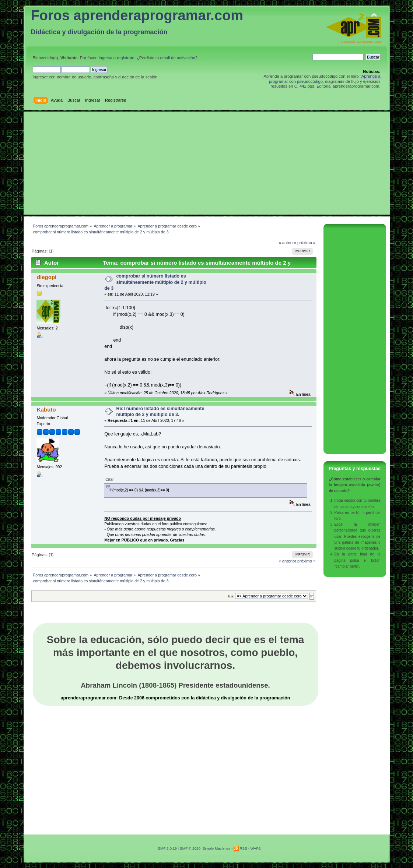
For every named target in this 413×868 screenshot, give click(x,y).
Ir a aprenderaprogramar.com (359, 42)
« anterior (287, 243)
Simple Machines (217, 848)
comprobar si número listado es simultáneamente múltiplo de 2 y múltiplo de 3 (155, 282)
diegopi (47, 277)
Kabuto (46, 410)
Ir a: (231, 596)
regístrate (125, 58)
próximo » (306, 243)
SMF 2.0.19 (167, 848)
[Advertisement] (207, 163)
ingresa (106, 58)
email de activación (177, 58)
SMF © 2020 (190, 848)
